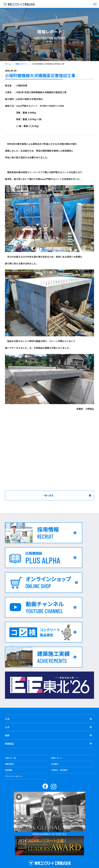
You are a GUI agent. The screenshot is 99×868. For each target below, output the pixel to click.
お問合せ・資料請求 (59, 770)
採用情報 (9, 770)
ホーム (8, 64)
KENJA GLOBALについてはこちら (49, 834)
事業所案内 (9, 764)
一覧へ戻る (48, 495)
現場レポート (21, 64)
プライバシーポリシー (14, 776)
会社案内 (55, 764)
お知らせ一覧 (10, 758)
